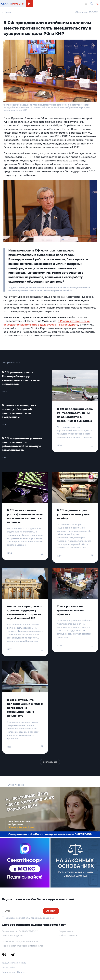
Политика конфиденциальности (20, 941)
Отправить (51, 911)
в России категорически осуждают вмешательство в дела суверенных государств (47, 323)
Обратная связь (68, 935)
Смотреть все (50, 762)
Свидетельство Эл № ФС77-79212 (20, 931)
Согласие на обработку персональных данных (30, 918)
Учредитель (66, 931)
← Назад (6, 12)
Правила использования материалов (23, 946)
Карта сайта (8, 967)
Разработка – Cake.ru (14, 972)
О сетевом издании (13, 935)
